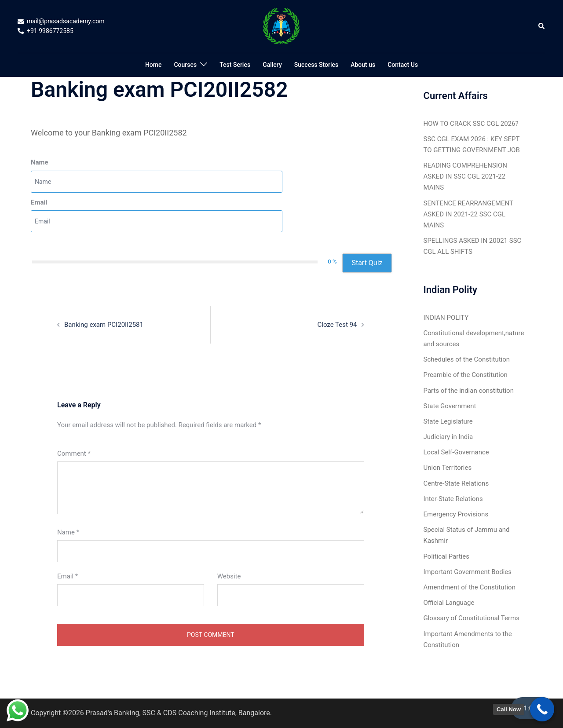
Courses (185, 65)
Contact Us (403, 65)
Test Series (235, 65)
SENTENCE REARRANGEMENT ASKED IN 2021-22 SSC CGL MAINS (468, 214)
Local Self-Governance (456, 452)
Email (39, 202)
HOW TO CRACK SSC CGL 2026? (471, 124)
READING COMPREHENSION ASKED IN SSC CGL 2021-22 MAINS (465, 176)
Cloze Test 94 (337, 325)
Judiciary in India (448, 437)
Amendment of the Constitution (470, 587)
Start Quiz (367, 263)
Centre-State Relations (456, 483)
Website (229, 576)
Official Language (449, 603)
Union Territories (448, 468)
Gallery (272, 65)
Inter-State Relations (453, 499)
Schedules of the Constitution (467, 359)
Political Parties (446, 556)
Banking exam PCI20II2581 (104, 325)
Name (40, 162)
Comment (74, 454)
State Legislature (448, 421)
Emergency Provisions (456, 514)
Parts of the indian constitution (469, 391)
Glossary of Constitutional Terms (472, 618)
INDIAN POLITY (446, 318)
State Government (450, 406)
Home (154, 65)
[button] (542, 26)
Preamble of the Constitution (466, 375)
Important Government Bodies (468, 572)
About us (363, 65)
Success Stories (316, 65)
